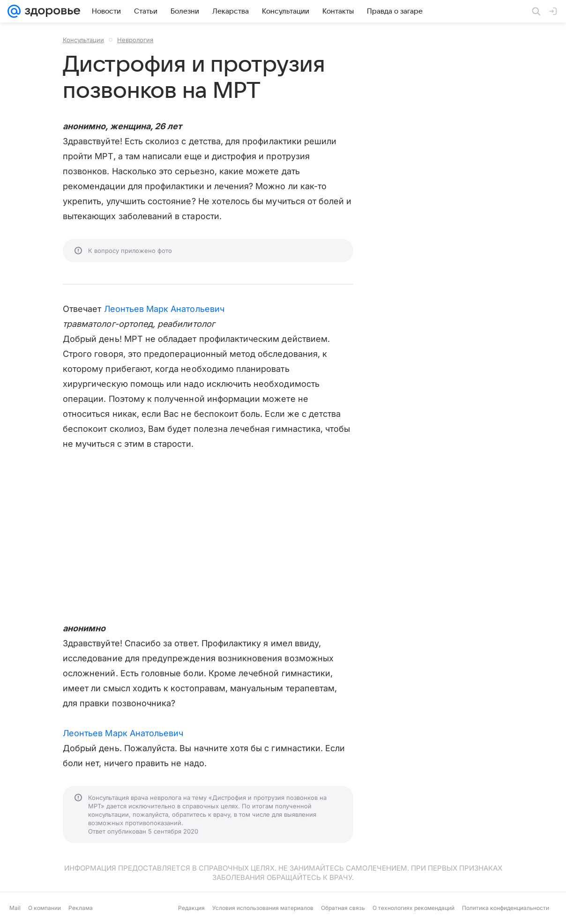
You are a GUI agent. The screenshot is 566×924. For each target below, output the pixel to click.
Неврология (135, 40)
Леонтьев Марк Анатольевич (164, 309)
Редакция (191, 908)
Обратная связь (343, 908)
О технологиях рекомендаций (413, 908)
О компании (45, 908)
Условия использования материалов (263, 908)
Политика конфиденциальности (506, 908)
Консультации (83, 40)
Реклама (81, 908)
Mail (15, 908)
